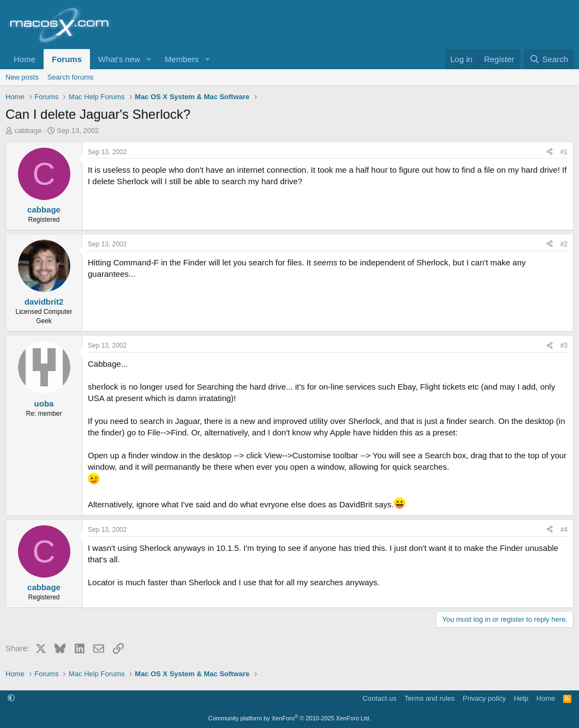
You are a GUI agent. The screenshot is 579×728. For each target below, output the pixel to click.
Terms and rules (430, 698)
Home (25, 59)
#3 (564, 345)
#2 (564, 244)
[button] (149, 59)
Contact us (379, 698)
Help (521, 698)
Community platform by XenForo (289, 718)
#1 (564, 152)
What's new (119, 59)
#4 (564, 530)
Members (182, 59)
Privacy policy (484, 698)
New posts (22, 77)
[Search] (549, 59)
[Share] (550, 152)
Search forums (71, 77)
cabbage (28, 131)
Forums (67, 59)
